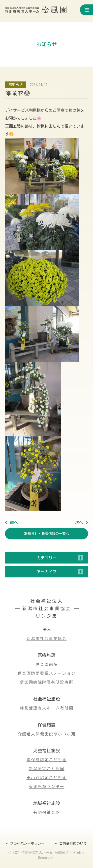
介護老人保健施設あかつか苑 (47, 734)
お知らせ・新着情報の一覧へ (47, 534)
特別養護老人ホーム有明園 (47, 708)
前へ (14, 523)
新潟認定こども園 (47, 769)
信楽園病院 (47, 664)
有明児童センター (47, 787)
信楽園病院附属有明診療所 (47, 682)
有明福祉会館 (47, 812)
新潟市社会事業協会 (47, 639)
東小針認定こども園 (47, 778)
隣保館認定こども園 (47, 760)
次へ (79, 523)
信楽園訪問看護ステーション (47, 673)
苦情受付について (73, 843)
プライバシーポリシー (27, 843)
